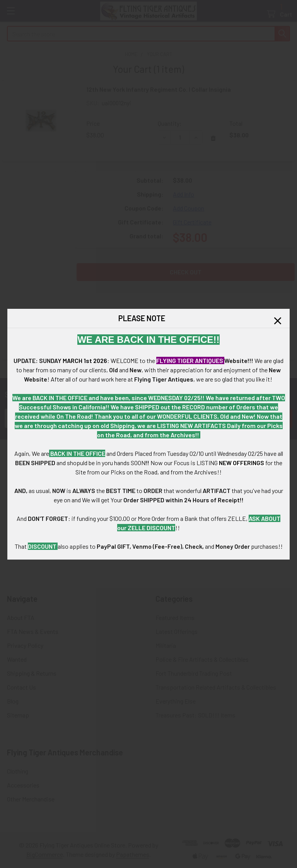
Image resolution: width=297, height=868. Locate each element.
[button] (278, 321)
